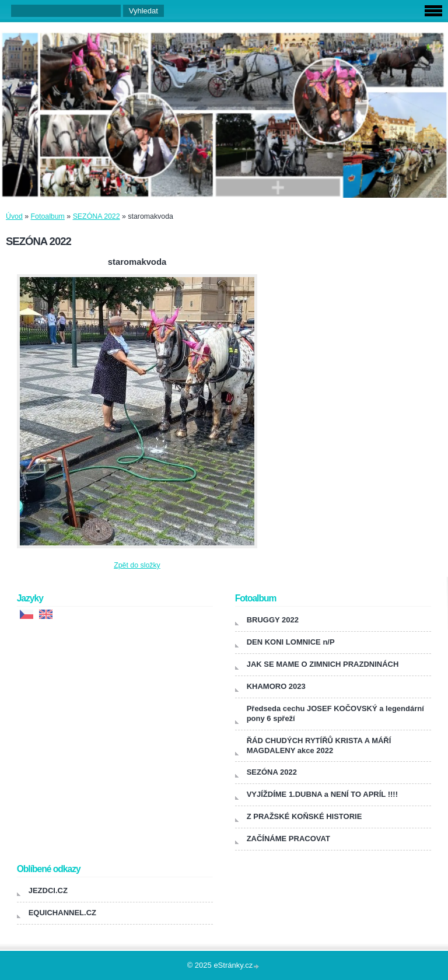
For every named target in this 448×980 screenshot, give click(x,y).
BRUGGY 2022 (273, 620)
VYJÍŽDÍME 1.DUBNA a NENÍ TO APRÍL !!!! (322, 794)
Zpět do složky (137, 565)
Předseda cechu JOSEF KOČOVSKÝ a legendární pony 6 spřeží (335, 713)
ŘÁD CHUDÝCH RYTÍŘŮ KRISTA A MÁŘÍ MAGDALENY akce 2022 (319, 745)
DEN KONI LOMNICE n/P (291, 642)
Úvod (14, 216)
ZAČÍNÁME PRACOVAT (288, 839)
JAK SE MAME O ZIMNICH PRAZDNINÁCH (323, 664)
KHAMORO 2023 (276, 686)
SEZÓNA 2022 (97, 216)
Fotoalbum (48, 216)
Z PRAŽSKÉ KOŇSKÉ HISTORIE (304, 816)
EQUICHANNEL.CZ (62, 913)
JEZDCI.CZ (48, 890)
